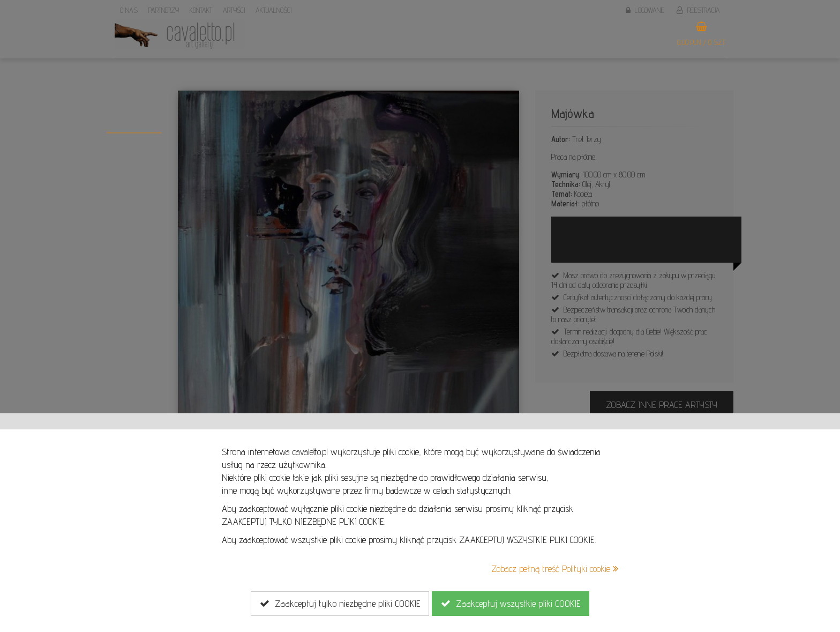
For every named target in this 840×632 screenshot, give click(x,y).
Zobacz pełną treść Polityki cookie (555, 568)
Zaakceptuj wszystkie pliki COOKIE (511, 604)
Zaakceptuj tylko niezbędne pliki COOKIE (340, 604)
